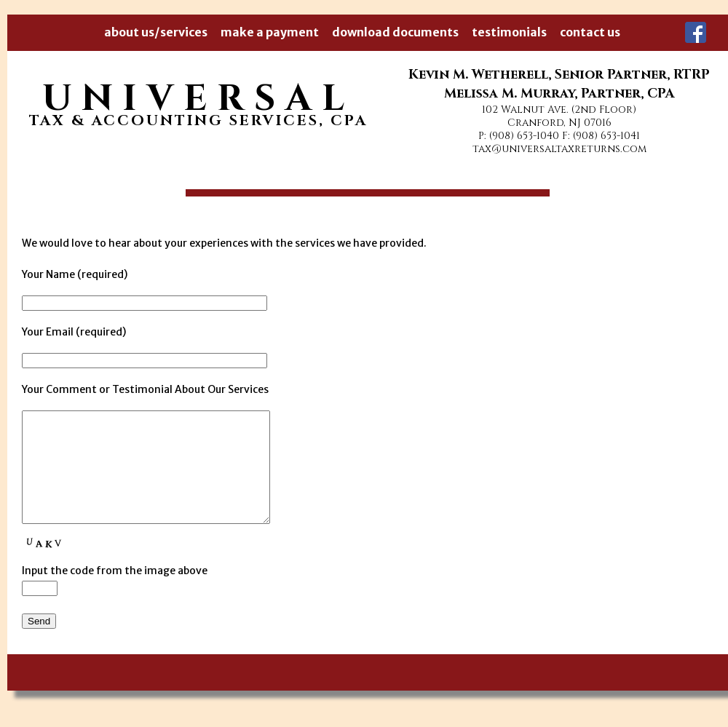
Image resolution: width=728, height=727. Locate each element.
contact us (590, 32)
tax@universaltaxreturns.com (559, 149)
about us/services (156, 32)
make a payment (270, 32)
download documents (395, 32)
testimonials (509, 32)
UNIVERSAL (198, 99)
